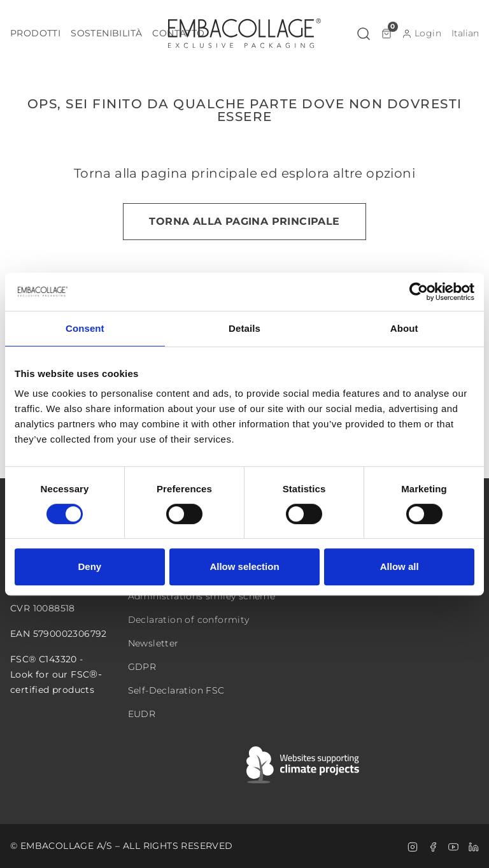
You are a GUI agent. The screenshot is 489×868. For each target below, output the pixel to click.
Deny (89, 566)
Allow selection (244, 566)
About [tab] (404, 328)
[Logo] (244, 33)
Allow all (400, 566)
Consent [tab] (85, 328)
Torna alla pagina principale (244, 221)
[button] (35, 33)
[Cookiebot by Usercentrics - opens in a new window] (419, 292)
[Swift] (304, 765)
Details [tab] (244, 328)
